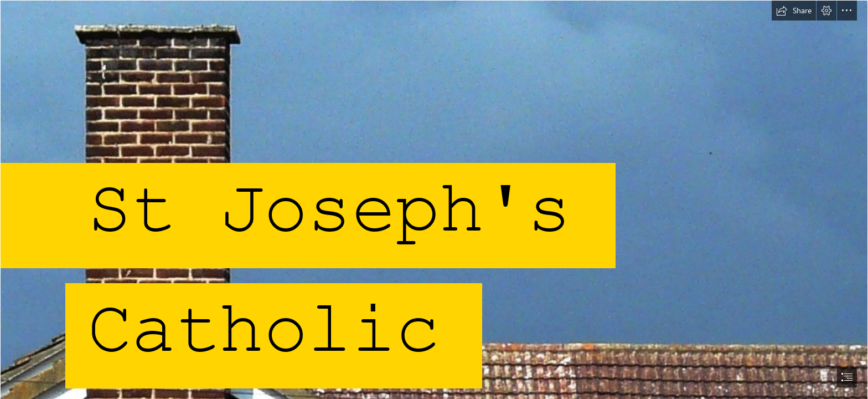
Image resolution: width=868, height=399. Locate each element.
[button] (794, 11)
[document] (434, 199)
